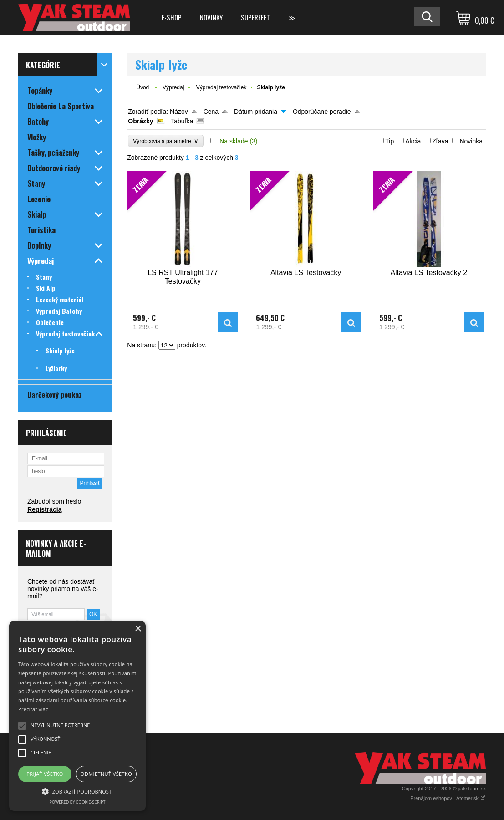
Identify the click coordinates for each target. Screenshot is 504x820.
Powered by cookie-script (78, 802)
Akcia (413, 141)
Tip (389, 141)
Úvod (143, 87)
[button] (77, 791)
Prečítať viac (33, 709)
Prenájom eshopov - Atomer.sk (448, 798)
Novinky (211, 17)
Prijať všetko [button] (45, 774)
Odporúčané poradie (322, 112)
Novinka (471, 141)
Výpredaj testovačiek (221, 87)
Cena (211, 112)
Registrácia (44, 509)
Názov (179, 112)
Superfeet (255, 17)
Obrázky (140, 121)
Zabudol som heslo (54, 501)
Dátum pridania (256, 112)
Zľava (440, 141)
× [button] (138, 629)
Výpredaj (173, 87)
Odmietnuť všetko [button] (106, 774)
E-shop (172, 17)
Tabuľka (182, 121)
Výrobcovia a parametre (166, 141)
